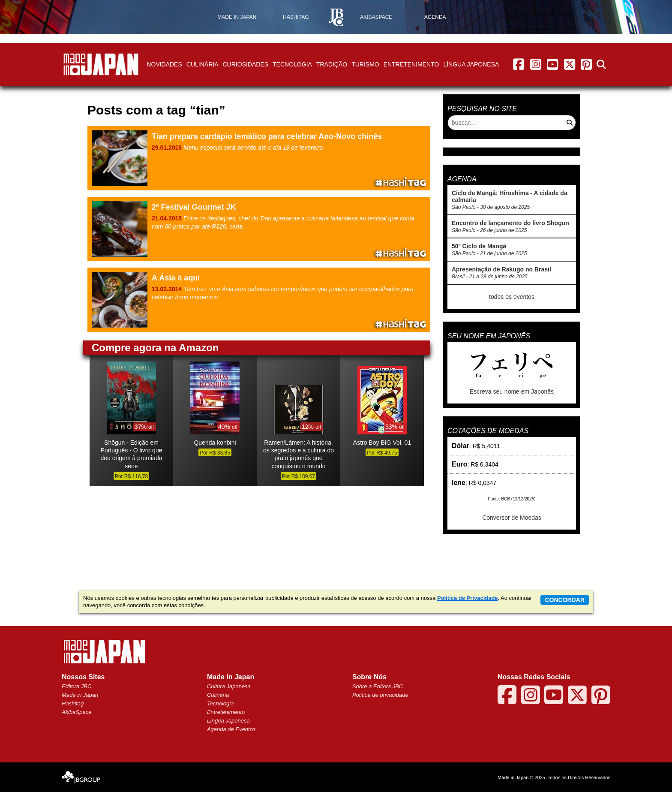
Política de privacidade (380, 695)
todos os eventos (512, 297)
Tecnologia (292, 64)
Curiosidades (245, 64)
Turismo (365, 64)
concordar (565, 600)
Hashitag (73, 703)
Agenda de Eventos (231, 729)
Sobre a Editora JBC (378, 686)
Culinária (202, 64)
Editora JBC (76, 686)
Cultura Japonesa (229, 686)
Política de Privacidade (468, 598)
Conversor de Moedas (512, 518)
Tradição (332, 64)
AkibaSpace (76, 712)
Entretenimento (411, 64)
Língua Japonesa (471, 64)
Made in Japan (80, 695)
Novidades (164, 64)
